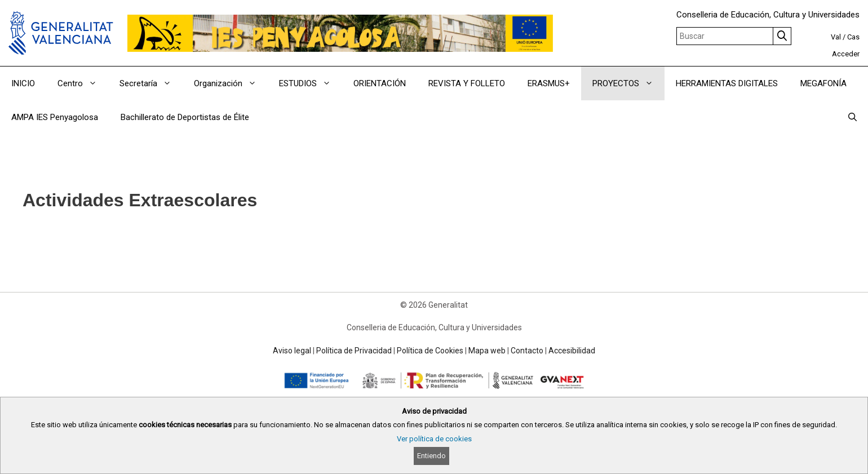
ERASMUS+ (549, 83)
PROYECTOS (628, 83)
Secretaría (151, 83)
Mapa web (487, 351)
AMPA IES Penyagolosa (55, 117)
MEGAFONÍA (823, 83)
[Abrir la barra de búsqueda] (852, 117)
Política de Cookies (430, 351)
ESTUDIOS (311, 83)
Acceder (846, 54)
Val (836, 37)
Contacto (527, 351)
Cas (853, 37)
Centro (83, 83)
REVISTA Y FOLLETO (467, 83)
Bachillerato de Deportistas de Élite (185, 117)
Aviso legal (292, 351)
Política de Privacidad (354, 351)
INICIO (23, 83)
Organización (231, 83)
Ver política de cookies (434, 439)
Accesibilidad (572, 351)
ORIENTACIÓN (380, 83)
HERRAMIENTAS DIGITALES (727, 83)
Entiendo (431, 456)
